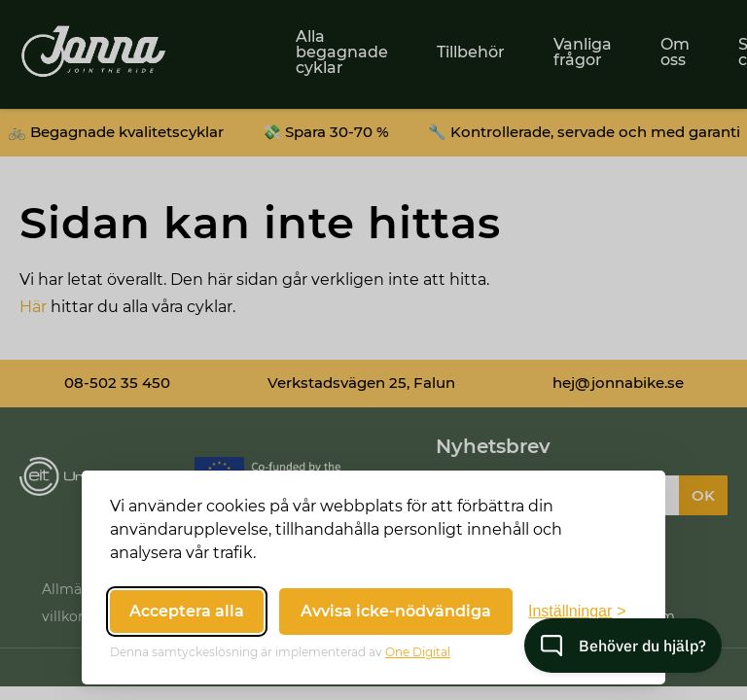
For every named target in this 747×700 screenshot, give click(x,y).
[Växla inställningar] (577, 612)
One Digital (418, 652)
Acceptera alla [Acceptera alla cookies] (187, 611)
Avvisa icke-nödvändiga (396, 611)
